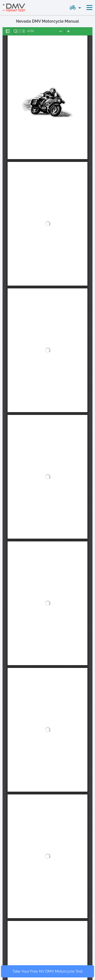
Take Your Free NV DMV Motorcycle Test (48, 971)
